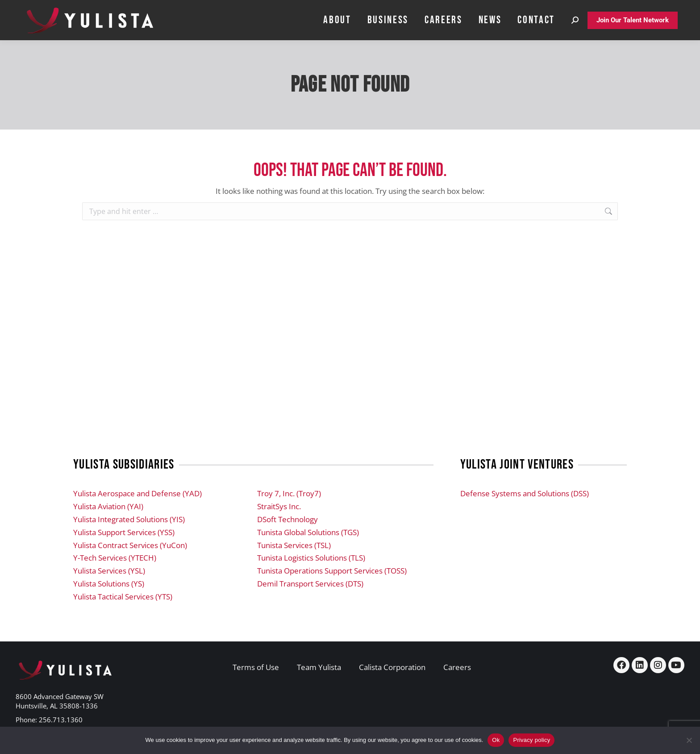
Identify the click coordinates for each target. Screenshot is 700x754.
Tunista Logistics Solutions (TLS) (311, 558)
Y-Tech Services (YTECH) (115, 558)
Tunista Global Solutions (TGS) (308, 532)
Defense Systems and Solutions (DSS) (525, 493)
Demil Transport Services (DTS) (310, 584)
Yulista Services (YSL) (109, 571)
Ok (496, 740)
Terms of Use (256, 667)
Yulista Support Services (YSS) (124, 532)
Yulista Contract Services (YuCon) (130, 545)
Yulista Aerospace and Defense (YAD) (137, 493)
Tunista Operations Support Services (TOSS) (332, 571)
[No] (689, 740)
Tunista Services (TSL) (294, 545)
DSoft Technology (287, 519)
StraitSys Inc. (279, 506)
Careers (457, 667)
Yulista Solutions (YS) (109, 584)
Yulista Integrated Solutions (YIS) (129, 519)
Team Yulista (319, 667)
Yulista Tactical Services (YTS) (123, 597)
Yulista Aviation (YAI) (108, 506)
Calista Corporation (392, 667)
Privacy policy (531, 740)
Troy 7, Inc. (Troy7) (289, 493)
